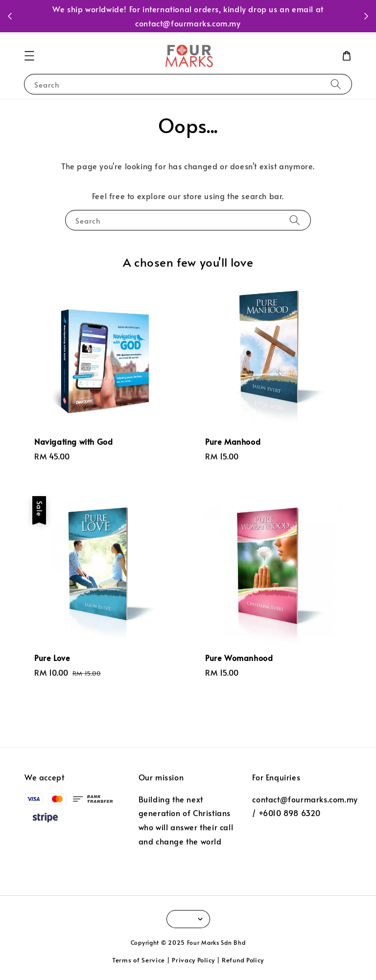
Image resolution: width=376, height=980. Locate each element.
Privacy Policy (193, 960)
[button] (29, 56)
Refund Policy (243, 960)
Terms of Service (139, 960)
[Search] (336, 84)
